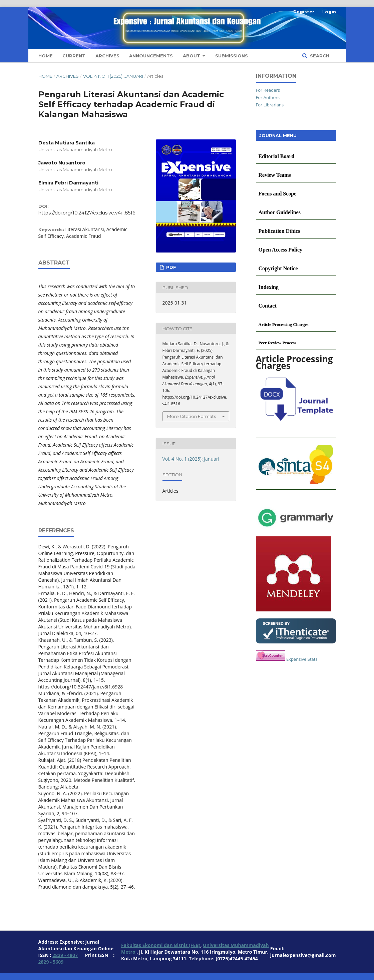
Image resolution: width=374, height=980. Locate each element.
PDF (170, 267)
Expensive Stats (302, 659)
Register (304, 12)
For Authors (268, 97)
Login (329, 12)
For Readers (268, 90)
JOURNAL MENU (278, 135)
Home (46, 56)
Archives (107, 56)
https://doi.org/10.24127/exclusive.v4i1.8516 (87, 213)
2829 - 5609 (51, 962)
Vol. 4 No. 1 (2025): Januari (113, 76)
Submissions (232, 56)
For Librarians (270, 105)
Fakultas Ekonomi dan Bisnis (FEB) (161, 945)
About (192, 56)
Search (319, 56)
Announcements (151, 56)
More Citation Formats (192, 416)
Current (74, 56)
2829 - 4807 (65, 955)
